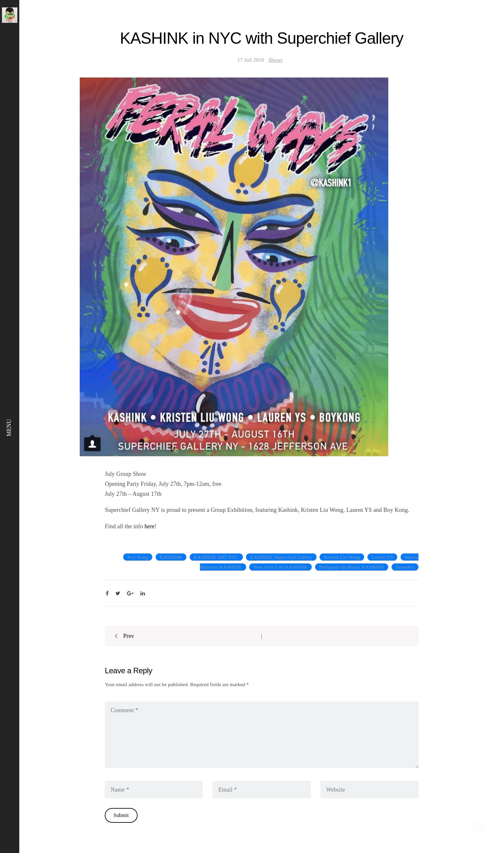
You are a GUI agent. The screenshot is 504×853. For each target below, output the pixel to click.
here (150, 526)
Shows (275, 60)
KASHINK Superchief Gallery (281, 557)
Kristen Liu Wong (342, 557)
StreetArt (405, 567)
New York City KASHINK (280, 567)
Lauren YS (382, 557)
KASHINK (171, 557)
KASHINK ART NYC (216, 557)
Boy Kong (138, 557)
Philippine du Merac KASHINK (352, 567)
